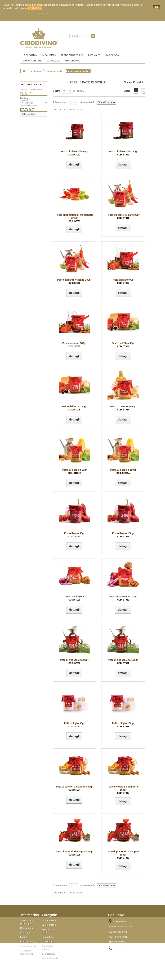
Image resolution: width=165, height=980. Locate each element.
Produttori (28, 151)
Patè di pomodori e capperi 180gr (123, 855)
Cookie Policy (35, 8)
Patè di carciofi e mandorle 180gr (123, 790)
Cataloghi (25, 932)
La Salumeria (49, 55)
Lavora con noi (28, 946)
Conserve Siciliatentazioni (29, 103)
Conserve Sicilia (55, 71)
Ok (156, 7)
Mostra (56, 91)
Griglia (136, 91)
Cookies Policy (28, 941)
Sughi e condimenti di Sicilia (32, 92)
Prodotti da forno (72, 55)
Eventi (24, 937)
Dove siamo (27, 928)
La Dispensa (112, 55)
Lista (143, 91)
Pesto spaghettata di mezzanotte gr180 (74, 218)
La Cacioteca (30, 55)
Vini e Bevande (73, 61)
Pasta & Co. (95, 55)
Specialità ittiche (32, 61)
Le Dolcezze (53, 61)
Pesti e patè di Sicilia (31, 84)
